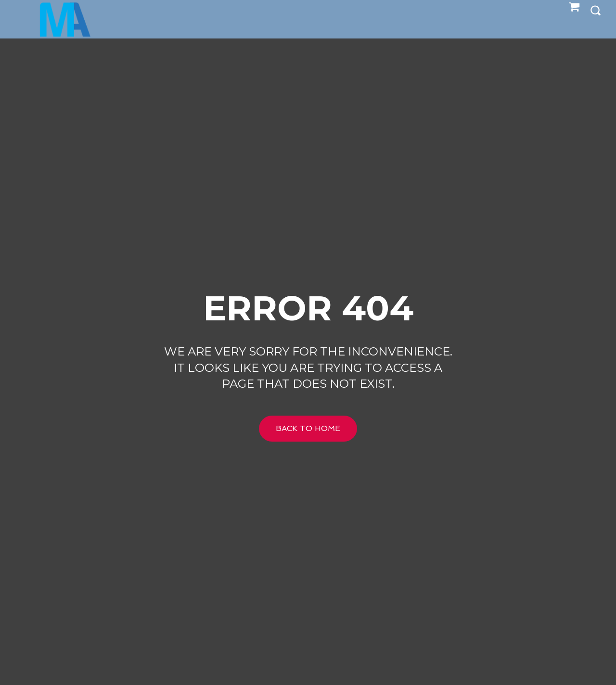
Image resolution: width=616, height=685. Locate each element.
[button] (595, 10)
